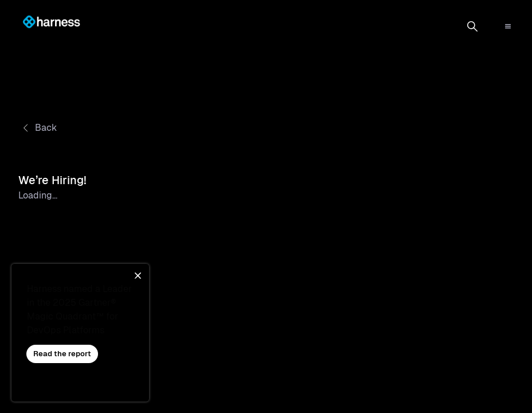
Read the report (62, 354)
